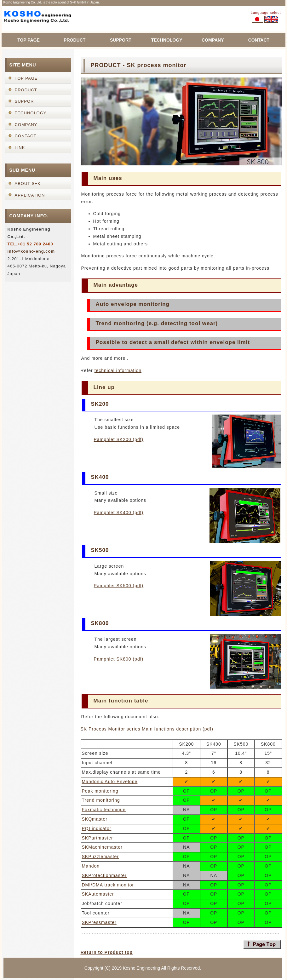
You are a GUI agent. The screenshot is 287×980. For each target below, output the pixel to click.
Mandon (91, 866)
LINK (20, 148)
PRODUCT (75, 40)
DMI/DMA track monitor (108, 885)
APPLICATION (30, 195)
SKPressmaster (99, 922)
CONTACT (259, 40)
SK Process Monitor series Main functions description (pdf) (147, 729)
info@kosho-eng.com (31, 251)
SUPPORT (121, 40)
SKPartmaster (98, 838)
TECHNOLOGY (167, 40)
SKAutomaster (98, 894)
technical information (118, 370)
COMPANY (213, 40)
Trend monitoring (101, 800)
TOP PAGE (29, 40)
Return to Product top (107, 952)
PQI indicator (97, 828)
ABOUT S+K (28, 183)
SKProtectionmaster (104, 875)
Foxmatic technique (104, 810)
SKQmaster (95, 819)
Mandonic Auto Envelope (110, 782)
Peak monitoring (100, 791)
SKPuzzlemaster (100, 857)
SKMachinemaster (102, 847)
